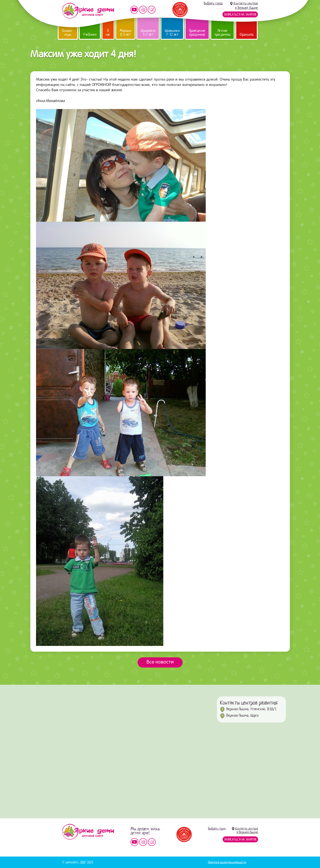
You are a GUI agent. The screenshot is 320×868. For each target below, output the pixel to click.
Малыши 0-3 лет (125, 33)
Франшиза (247, 34)
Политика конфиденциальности (227, 862)
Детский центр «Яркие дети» (88, 832)
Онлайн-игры (68, 33)
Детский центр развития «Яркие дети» (88, 11)
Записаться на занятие (240, 14)
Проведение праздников (197, 33)
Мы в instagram (143, 10)
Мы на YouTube (134, 10)
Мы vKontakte (152, 10)
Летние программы (222, 33)
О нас (108, 33)
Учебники (90, 34)
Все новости (160, 662)
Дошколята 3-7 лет (148, 33)
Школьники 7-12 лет (172, 33)
